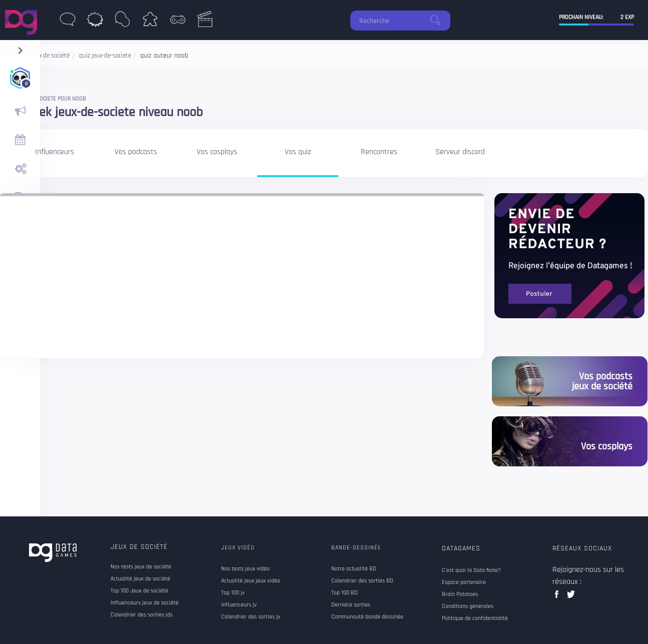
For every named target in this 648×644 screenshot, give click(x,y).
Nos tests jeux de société (141, 567)
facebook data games (559, 597)
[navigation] (20, 48)
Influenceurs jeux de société (145, 603)
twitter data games (571, 597)
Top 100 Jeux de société (139, 591)
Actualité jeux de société (140, 579)
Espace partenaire (464, 582)
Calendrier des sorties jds (142, 615)
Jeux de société (139, 547)
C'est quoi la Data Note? (471, 570)
